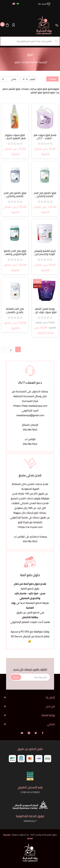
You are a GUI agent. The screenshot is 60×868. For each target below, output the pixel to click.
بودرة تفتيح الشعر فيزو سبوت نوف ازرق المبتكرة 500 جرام (45, 310)
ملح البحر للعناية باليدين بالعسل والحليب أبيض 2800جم (15, 310)
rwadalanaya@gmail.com (30, 415)
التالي (4, 349)
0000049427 (30, 821)
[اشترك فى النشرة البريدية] (30, 677)
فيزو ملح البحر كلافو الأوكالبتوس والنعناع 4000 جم (15, 252)
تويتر (36, 733)
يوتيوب (22, 733)
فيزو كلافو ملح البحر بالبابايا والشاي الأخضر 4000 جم (45, 195)
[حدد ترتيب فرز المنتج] (9, 79)
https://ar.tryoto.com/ (30, 527)
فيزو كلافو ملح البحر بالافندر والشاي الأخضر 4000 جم (15, 195)
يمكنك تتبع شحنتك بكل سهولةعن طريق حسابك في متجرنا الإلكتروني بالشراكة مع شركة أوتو (30, 517)
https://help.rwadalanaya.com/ (30, 406)
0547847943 (30, 430)
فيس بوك (43, 733)
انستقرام (29, 733)
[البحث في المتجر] (30, 41)
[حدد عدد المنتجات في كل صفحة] (25, 79)
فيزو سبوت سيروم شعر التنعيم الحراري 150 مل (15, 137)
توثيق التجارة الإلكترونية (30, 816)
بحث (56, 41)
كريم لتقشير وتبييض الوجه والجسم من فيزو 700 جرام (45, 252)
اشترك (16, 677)
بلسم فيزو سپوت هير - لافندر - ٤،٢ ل (45, 137)
